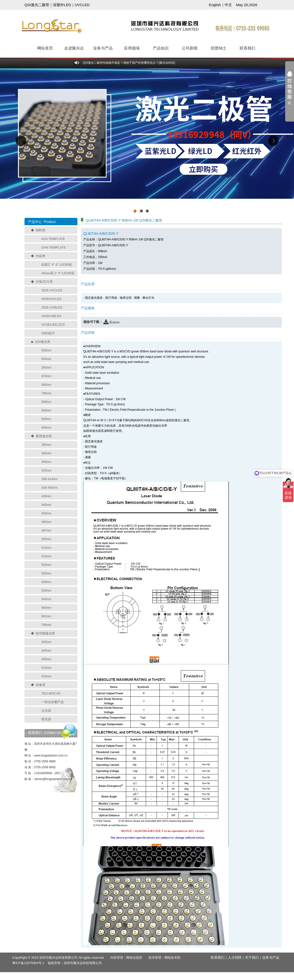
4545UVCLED (51, 299)
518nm (46, 556)
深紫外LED (62, 5)
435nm (46, 496)
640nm (46, 599)
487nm (46, 530)
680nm (46, 385)
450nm (46, 513)
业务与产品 (103, 48)
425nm (46, 470)
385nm (46, 445)
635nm (46, 350)
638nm (46, 582)
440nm (46, 505)
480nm (46, 522)
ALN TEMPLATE (53, 239)
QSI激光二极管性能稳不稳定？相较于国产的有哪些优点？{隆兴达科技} (129, 63)
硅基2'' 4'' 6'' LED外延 (57, 265)
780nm (46, 393)
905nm (46, 428)
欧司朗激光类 (45, 633)
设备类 (41, 685)
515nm (46, 548)
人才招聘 (235, 957)
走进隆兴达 (74, 48)
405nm (46, 462)
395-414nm (49, 479)
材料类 (41, 230)
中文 (228, 5)
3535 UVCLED (52, 290)
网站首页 (45, 48)
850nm (46, 410)
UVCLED (82, 5)
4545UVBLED (51, 316)
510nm (46, 668)
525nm (46, 573)
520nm (46, 565)
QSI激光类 (43, 342)
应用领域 (132, 48)
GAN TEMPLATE (54, 247)
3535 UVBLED (52, 307)
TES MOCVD (51, 693)
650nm (46, 359)
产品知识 (161, 48)
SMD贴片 (48, 333)
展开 (290, 91)
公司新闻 (190, 48)
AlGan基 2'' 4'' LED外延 (58, 273)
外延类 (41, 256)
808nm (46, 402)
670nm (46, 376)
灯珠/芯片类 (44, 282)
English (215, 5)
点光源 (46, 711)
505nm (46, 539)
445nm (46, 651)
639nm (46, 590)
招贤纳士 (219, 48)
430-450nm (49, 488)
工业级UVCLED (147, 142)
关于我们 (252, 957)
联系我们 (247, 48)
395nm (46, 367)
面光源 (46, 719)
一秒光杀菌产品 (53, 702)
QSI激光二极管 (37, 5)
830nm (46, 419)
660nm (46, 608)
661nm (46, 616)
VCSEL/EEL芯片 (53, 325)
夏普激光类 (44, 436)
